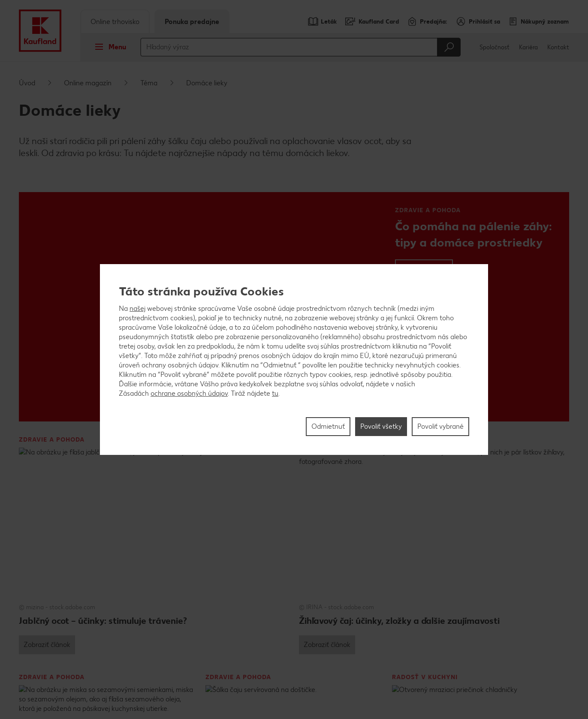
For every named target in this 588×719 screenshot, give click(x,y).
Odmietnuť (328, 426)
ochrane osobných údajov (189, 393)
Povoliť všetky (381, 426)
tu (275, 393)
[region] (294, 360)
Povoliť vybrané (440, 426)
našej (137, 308)
